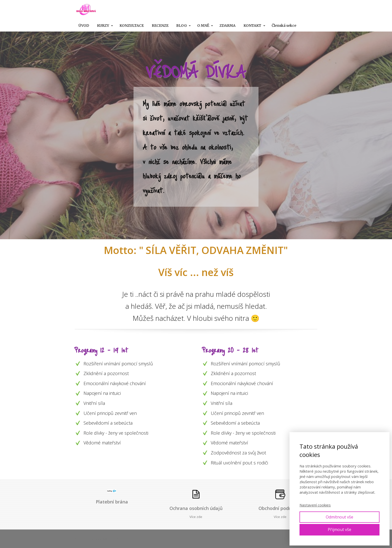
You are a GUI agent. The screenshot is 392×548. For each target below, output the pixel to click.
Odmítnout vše (339, 517)
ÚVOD (84, 26)
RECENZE (160, 26)
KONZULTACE (132, 26)
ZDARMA (227, 26)
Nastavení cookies (315, 505)
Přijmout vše (339, 529)
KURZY (103, 26)
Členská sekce (284, 26)
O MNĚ (203, 26)
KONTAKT (252, 26)
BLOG (181, 26)
